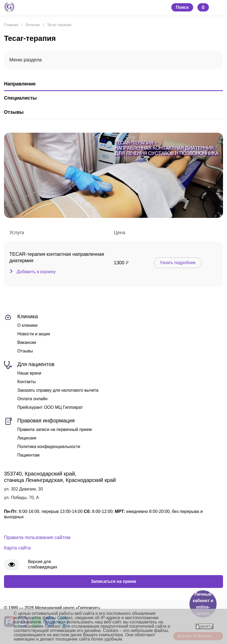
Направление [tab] (20, 84)
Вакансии (27, 342)
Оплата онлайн (32, 399)
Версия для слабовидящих (43, 564)
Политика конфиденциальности (49, 447)
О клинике (27, 325)
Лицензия (27, 438)
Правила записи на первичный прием (54, 429)
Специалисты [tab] (20, 98)
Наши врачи (29, 373)
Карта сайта (17, 548)
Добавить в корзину (36, 272)
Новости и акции (34, 334)
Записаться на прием (113, 581)
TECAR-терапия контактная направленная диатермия (57, 257)
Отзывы (25, 351)
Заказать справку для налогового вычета (58, 390)
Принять (204, 626)
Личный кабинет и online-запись (203, 604)
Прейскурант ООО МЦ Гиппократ (50, 407)
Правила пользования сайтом (37, 537)
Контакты (27, 382)
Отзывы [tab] (14, 112)
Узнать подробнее (178, 263)
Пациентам (28, 455)
